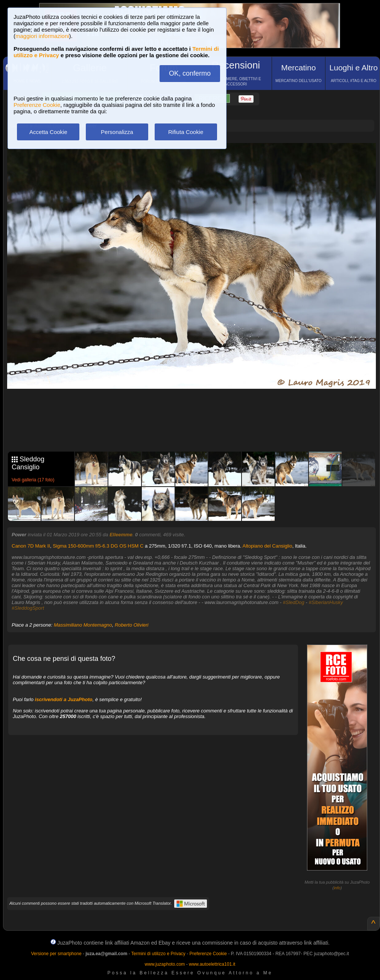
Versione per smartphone (56, 954)
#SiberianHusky (326, 602)
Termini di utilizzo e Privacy (158, 954)
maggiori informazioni (42, 36)
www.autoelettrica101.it (212, 964)
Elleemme (121, 535)
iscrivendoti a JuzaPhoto (64, 699)
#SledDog (294, 602)
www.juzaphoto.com (165, 964)
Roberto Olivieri (132, 625)
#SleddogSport (28, 608)
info (337, 888)
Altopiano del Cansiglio (267, 546)
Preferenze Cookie (37, 105)
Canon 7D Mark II (31, 546)
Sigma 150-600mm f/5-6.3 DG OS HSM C (98, 546)
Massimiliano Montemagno (83, 625)
